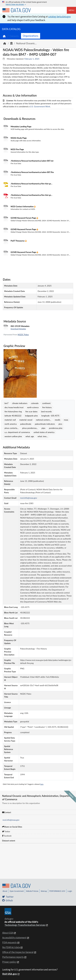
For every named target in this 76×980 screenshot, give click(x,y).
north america (11, 424)
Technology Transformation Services (25, 925)
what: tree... (43, 436)
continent (46, 403)
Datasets (14, 36)
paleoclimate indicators (45, 424)
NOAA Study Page (19, 138)
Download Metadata (18, 329)
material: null (10, 420)
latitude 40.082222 (13, 416)
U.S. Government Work (40, 106)
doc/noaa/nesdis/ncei (14, 407)
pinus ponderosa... (30, 428)
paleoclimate (26, 424)
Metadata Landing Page (21, 126)
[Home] (16, 10)
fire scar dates (31, 411)
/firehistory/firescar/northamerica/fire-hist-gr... (31, 184)
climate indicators (20, 403)
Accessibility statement (14, 938)
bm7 (6, 403)
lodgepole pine (31, 416)
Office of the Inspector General (18, 952)
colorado (35, 403)
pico (60, 424)
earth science (33, 407)
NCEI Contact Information (22, 206)
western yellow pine (13, 436)
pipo (43, 428)
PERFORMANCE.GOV (57, 891)
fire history (47, 407)
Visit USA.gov (10, 974)
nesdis (57, 420)
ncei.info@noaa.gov (11, 820)
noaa (66, 420)
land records (46, 411)
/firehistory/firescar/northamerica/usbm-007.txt (32, 161)
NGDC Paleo (23, 334)
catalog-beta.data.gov (59, 17)
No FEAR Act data (11, 947)
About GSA (8, 933)
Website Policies (32, 891)
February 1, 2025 (32, 59)
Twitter (6, 831)
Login (70, 891)
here (42, 784)
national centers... (44, 420)
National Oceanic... (26, 43)
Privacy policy (9, 962)
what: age (30, 436)
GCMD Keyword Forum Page (24, 218)
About (5, 891)
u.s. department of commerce (17, 432)
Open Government (17, 891)
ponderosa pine (56, 428)
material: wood (26, 420)
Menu (71, 10)
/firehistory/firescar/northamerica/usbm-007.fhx (32, 172)
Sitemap (44, 891)
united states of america (44, 432)
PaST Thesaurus (18, 241)
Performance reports (13, 957)
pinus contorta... (12, 428)
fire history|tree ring (13, 411)
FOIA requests (9, 942)
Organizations (31, 36)
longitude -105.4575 (50, 416)
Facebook (7, 836)
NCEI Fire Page (17, 149)
